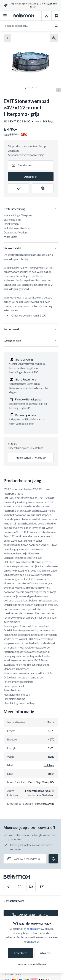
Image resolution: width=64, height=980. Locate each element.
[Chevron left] (7, 38)
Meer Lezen (10, 237)
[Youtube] (42, 887)
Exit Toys (48, 121)
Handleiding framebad (17, 694)
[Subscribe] (31, 177)
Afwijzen (45, 953)
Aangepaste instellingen (32, 964)
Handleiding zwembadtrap (19, 703)
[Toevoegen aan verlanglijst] (19, 188)
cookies (31, 929)
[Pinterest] (31, 887)
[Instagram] (20, 887)
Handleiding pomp (14, 699)
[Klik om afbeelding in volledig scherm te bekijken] (54, 38)
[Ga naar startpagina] (24, 16)
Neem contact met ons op (31, 457)
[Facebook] (8, 887)
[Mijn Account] (46, 16)
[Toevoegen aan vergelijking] (43, 188)
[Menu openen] (5, 16)
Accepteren (20, 953)
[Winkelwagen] (56, 16)
